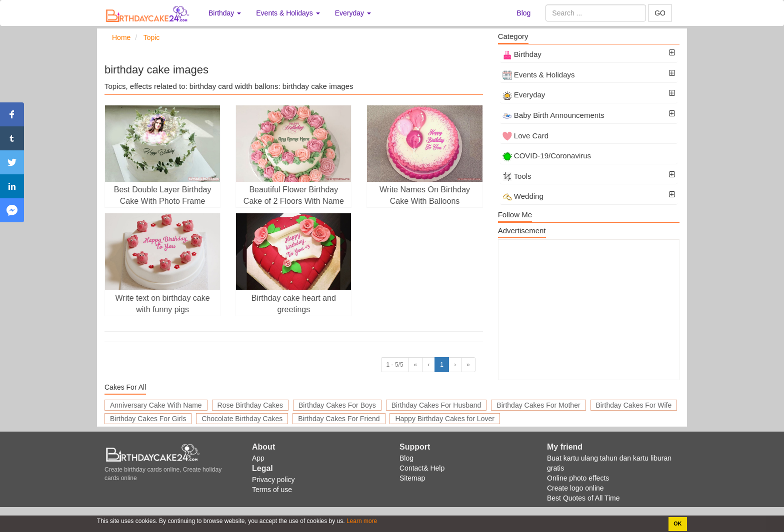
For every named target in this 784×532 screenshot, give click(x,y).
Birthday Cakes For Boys (337, 405)
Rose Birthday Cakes (250, 405)
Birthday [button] (225, 13)
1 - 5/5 (395, 365)
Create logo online (575, 488)
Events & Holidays (539, 75)
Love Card (525, 136)
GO (660, 13)
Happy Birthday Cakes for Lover (444, 419)
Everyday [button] (353, 13)
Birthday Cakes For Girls (148, 419)
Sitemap (412, 478)
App (258, 458)
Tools (517, 176)
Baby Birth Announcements (553, 115)
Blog (523, 13)
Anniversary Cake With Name (156, 405)
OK (677, 524)
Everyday (524, 95)
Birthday (522, 54)
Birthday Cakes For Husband (436, 405)
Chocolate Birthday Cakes (242, 419)
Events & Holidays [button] (288, 13)
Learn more (361, 521)
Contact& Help (422, 468)
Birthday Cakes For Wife (634, 405)
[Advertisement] (589, 310)
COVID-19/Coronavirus (547, 156)
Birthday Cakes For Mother (538, 405)
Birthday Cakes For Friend (339, 419)
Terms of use (272, 490)
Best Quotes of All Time (583, 498)
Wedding (523, 196)
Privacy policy (273, 480)
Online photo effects (578, 478)
